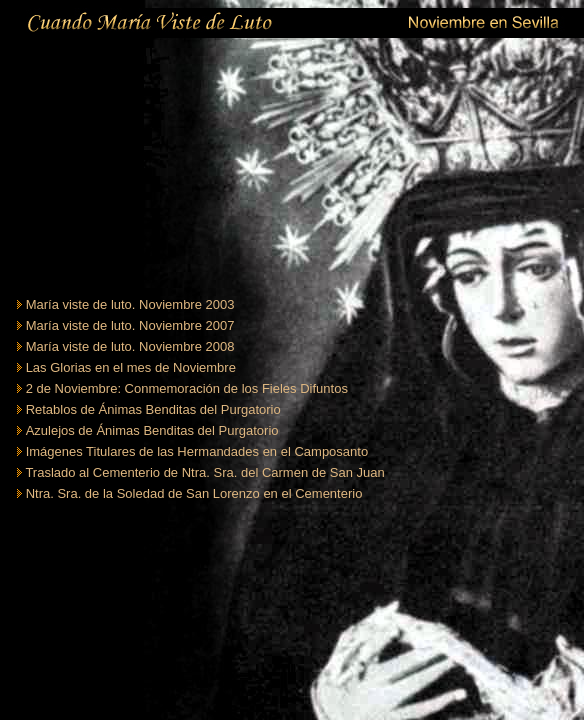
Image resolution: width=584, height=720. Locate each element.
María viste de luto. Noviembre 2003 (130, 304)
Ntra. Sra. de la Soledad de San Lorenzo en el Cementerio (194, 493)
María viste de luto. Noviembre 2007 (130, 325)
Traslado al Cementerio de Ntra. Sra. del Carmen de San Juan (204, 472)
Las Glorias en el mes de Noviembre (131, 367)
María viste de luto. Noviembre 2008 (130, 346)
